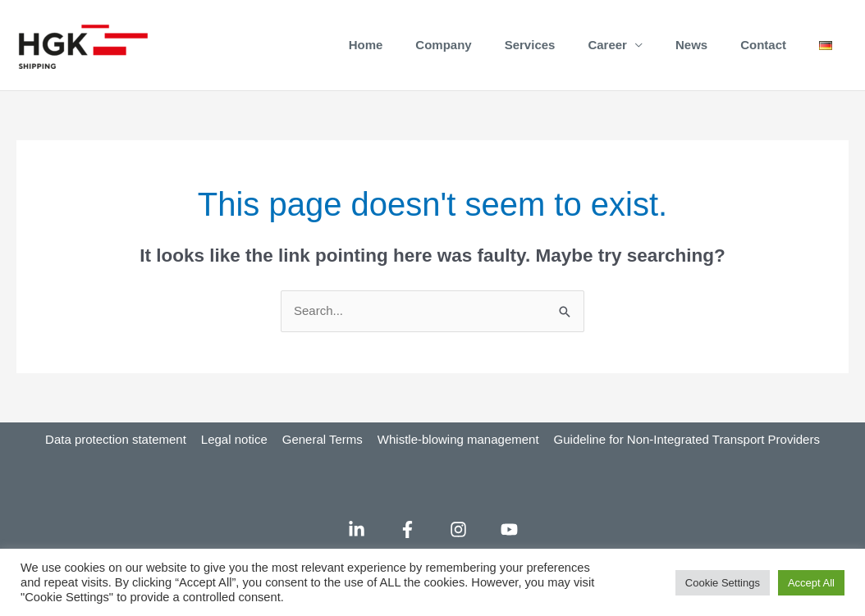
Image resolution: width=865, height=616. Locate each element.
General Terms (323, 439)
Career (607, 45)
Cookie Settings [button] (723, 583)
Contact (763, 45)
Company (443, 45)
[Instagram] (458, 529)
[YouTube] (509, 529)
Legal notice (234, 439)
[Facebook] (407, 529)
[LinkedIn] (357, 529)
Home (366, 45)
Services (530, 45)
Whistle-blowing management (458, 439)
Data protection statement (116, 439)
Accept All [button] (811, 583)
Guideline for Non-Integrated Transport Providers (687, 439)
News (691, 45)
